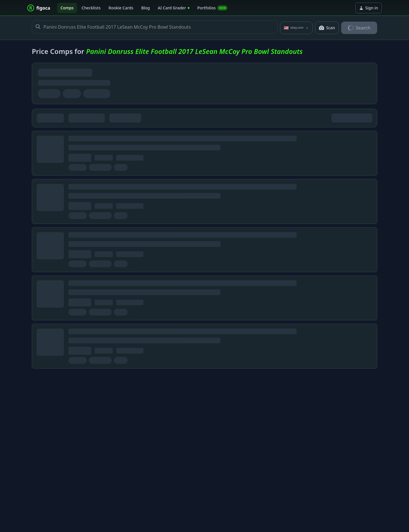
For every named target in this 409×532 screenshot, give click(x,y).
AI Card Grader (173, 8)
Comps (67, 8)
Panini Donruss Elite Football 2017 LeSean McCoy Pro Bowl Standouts (155, 27)
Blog (145, 8)
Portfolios (213, 8)
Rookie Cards (121, 8)
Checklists (91, 8)
